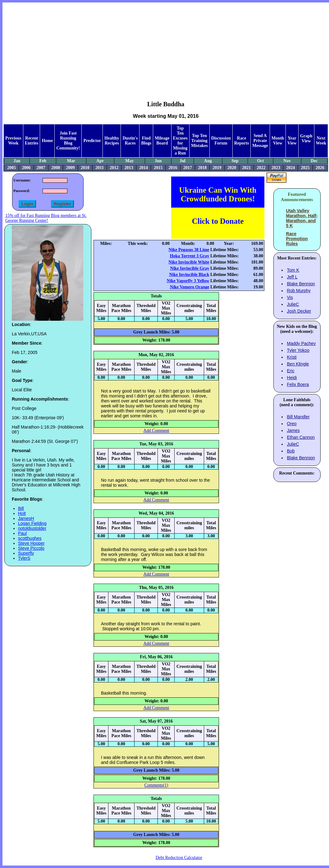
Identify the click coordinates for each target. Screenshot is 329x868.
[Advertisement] (166, 47)
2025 (305, 168)
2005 (11, 168)
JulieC (293, 304)
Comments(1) (156, 785)
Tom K (293, 270)
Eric (291, 371)
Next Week (321, 141)
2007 (41, 168)
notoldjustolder (32, 528)
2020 (232, 168)
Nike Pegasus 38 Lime (189, 250)
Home (47, 141)
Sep (235, 161)
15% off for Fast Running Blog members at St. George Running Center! (46, 218)
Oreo (292, 424)
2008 (56, 168)
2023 (276, 168)
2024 (290, 168)
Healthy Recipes (112, 141)
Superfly (26, 553)
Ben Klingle (298, 364)
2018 (202, 168)
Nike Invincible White (189, 262)
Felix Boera (298, 384)
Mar (71, 161)
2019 (217, 168)
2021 (246, 168)
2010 (85, 168)
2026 (320, 168)
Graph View (306, 138)
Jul (183, 161)
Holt (22, 513)
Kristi (292, 357)
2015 (158, 168)
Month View (278, 141)
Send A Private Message (260, 141)
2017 (188, 168)
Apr (100, 161)
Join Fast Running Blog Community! (68, 141)
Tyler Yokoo (298, 350)
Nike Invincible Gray (190, 268)
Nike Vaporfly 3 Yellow (188, 281)
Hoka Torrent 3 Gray (190, 256)
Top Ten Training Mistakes (199, 141)
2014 (144, 168)
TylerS (24, 558)
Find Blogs (146, 141)
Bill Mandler (298, 417)
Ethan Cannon (301, 437)
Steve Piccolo (31, 548)
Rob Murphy (299, 291)
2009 (70, 168)
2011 (100, 168)
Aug (208, 161)
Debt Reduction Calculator (179, 858)
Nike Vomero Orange (190, 287)
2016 (173, 168)
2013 (129, 168)
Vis (290, 297)
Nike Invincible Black (189, 275)
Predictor (92, 141)
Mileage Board (162, 141)
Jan (17, 161)
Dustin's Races (130, 141)
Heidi (292, 378)
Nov (287, 161)
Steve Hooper (31, 543)
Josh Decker (299, 311)
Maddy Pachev (302, 343)
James (293, 430)
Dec (314, 161)
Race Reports (242, 141)
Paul (22, 533)
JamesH (26, 518)
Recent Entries (32, 141)
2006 (26, 168)
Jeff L (292, 277)
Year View (292, 141)
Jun (158, 161)
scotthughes (30, 538)
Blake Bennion (301, 284)
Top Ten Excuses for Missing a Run (180, 141)
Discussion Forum (221, 141)
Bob (291, 451)
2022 (261, 168)
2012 (114, 168)
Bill (21, 508)
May (129, 161)
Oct (260, 161)
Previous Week (13, 141)
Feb (43, 161)
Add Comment (156, 431)
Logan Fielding (32, 523)
